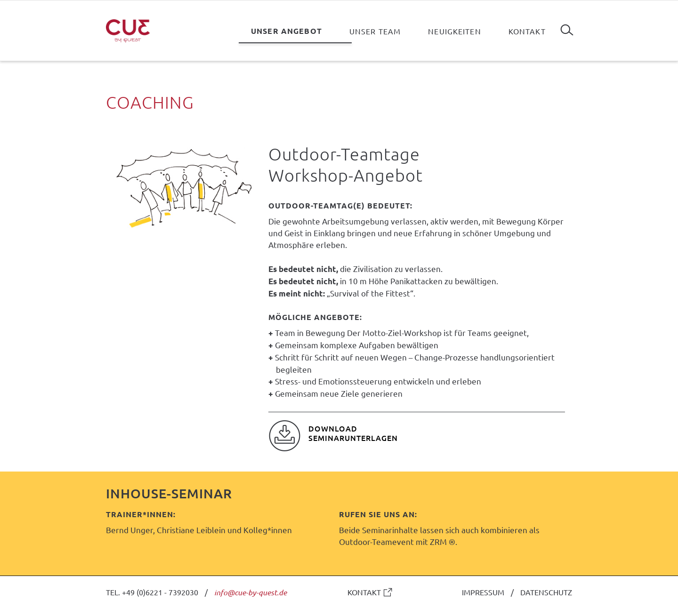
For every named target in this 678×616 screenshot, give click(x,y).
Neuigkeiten (455, 31)
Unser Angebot (287, 31)
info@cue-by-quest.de (250, 592)
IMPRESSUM (483, 592)
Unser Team (375, 31)
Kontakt (527, 31)
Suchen (567, 26)
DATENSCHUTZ (546, 592)
